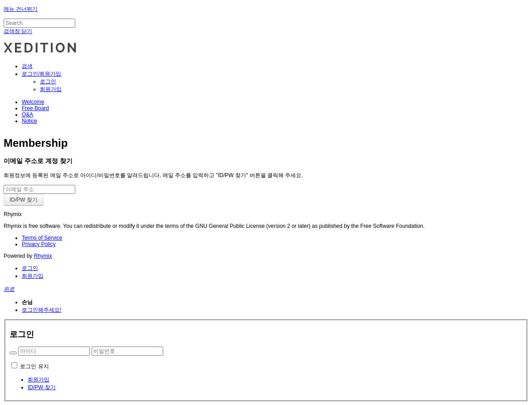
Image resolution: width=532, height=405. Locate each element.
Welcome (33, 102)
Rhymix (43, 256)
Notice (29, 121)
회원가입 (51, 89)
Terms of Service (42, 238)
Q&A (27, 115)
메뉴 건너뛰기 (21, 9)
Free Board (35, 108)
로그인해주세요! (41, 310)
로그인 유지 (34, 366)
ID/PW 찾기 (42, 387)
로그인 (48, 82)
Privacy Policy (39, 244)
